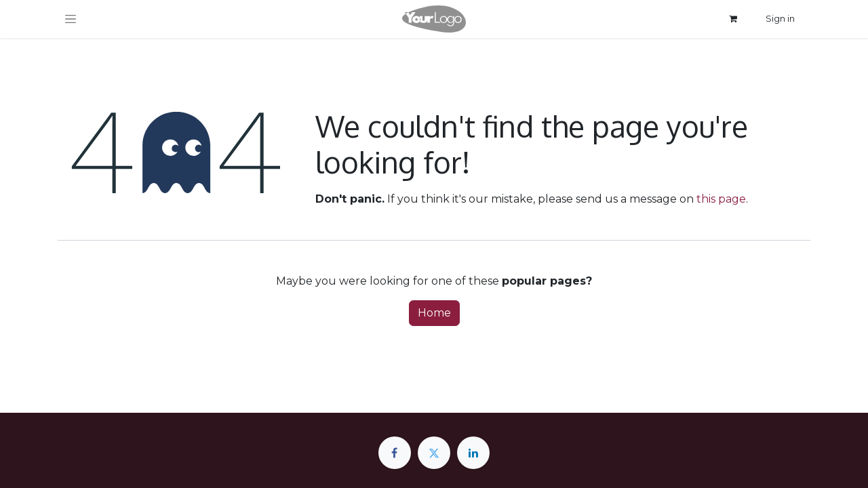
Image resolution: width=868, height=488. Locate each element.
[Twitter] (434, 453)
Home (434, 313)
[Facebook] (395, 453)
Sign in (780, 18)
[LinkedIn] (473, 453)
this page (721, 199)
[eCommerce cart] (733, 19)
